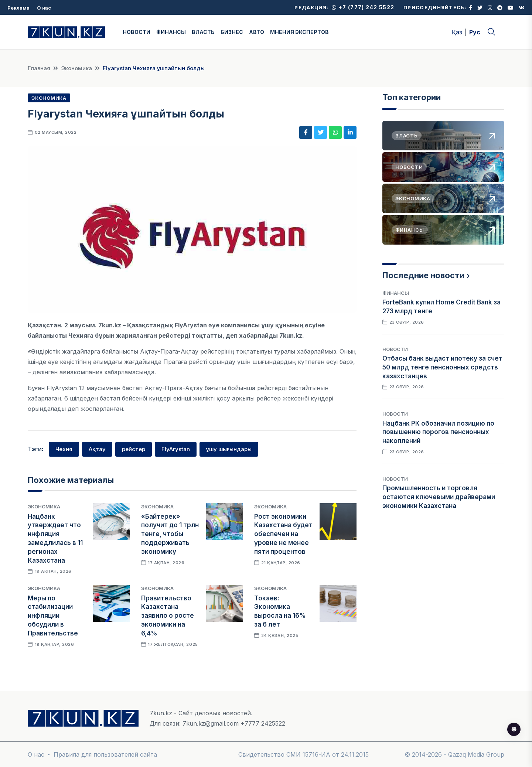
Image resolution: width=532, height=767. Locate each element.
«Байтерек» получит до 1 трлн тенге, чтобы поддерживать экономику (170, 534)
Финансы (396, 293)
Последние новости (423, 275)
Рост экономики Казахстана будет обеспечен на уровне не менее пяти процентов (283, 534)
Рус (475, 32)
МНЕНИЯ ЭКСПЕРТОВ (299, 32)
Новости (395, 349)
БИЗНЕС (232, 32)
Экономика (76, 68)
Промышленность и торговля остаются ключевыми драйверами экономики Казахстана (439, 497)
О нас (44, 8)
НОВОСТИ (137, 32)
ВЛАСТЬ (203, 32)
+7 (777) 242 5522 (363, 7)
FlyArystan (176, 449)
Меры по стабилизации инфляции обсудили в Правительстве (53, 616)
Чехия (64, 449)
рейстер (134, 449)
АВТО (257, 32)
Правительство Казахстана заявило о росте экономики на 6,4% (168, 616)
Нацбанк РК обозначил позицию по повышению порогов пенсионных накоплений (438, 432)
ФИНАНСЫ (171, 32)
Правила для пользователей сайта (105, 754)
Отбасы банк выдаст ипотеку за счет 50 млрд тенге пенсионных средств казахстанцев (442, 367)
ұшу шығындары (229, 449)
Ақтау (97, 449)
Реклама (18, 8)
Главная (39, 68)
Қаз (457, 32)
